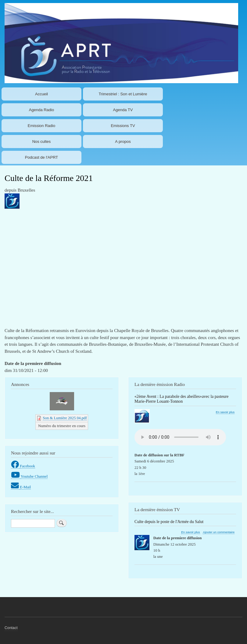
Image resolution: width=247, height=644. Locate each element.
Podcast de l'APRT (41, 157)
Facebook (27, 466)
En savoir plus (225, 412)
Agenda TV (123, 110)
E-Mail (25, 487)
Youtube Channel (34, 476)
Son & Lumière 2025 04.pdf (65, 418)
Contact (11, 628)
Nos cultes (42, 142)
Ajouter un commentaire (219, 532)
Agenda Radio (41, 110)
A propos (123, 142)
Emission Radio (41, 126)
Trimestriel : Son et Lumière (123, 94)
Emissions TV (123, 126)
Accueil (41, 94)
